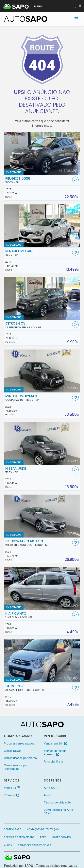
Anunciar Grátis (54, 762)
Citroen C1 (38, 688)
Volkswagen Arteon (38, 543)
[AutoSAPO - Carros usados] (26, 19)
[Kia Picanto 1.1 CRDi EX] (42, 588)
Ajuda (48, 795)
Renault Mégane (38, 253)
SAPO (18, 858)
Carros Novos (13, 751)
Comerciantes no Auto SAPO (59, 812)
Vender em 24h (55, 744)
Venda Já (12, 788)
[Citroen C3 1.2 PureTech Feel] (42, 299)
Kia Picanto (38, 615)
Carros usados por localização (16, 767)
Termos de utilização (57, 802)
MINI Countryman (38, 398)
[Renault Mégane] (42, 226)
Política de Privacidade (19, 837)
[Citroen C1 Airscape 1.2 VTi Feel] (42, 661)
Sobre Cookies (62, 837)
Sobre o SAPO (13, 829)
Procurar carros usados (19, 744)
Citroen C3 (38, 325)
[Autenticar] (76, 7)
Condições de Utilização (43, 829)
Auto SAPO (51, 788)
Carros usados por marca (20, 758)
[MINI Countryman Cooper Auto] (42, 371)
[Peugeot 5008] (42, 153)
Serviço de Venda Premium (55, 753)
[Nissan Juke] (42, 443)
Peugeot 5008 (38, 180)
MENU (38, 6)
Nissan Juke (38, 470)
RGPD (43, 837)
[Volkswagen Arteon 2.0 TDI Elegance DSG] (42, 516)
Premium (12, 795)
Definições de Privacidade (34, 845)
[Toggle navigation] (76, 19)
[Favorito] (75, 180)
